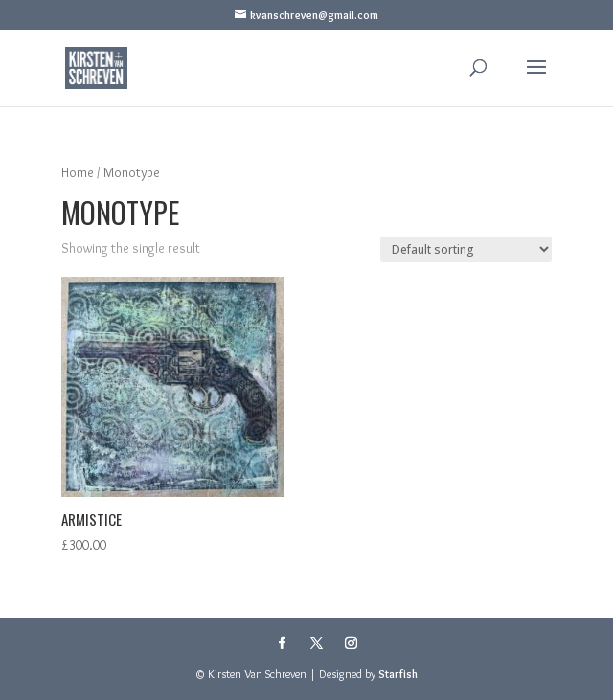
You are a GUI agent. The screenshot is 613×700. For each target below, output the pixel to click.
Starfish (398, 674)
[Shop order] (466, 249)
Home (78, 173)
